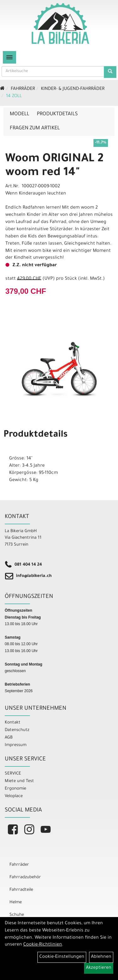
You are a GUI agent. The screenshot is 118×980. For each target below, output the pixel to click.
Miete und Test (19, 781)
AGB (9, 738)
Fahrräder (23, 89)
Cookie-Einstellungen (62, 957)
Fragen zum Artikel (35, 128)
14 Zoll (14, 96)
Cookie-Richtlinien (43, 945)
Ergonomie (15, 789)
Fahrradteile (21, 890)
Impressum (16, 745)
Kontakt (13, 723)
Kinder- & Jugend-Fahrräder (73, 89)
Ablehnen (101, 957)
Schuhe (17, 915)
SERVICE (13, 774)
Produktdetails (57, 114)
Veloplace (14, 796)
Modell (20, 114)
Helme (16, 902)
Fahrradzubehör (25, 877)
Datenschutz (17, 730)
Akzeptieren (99, 968)
